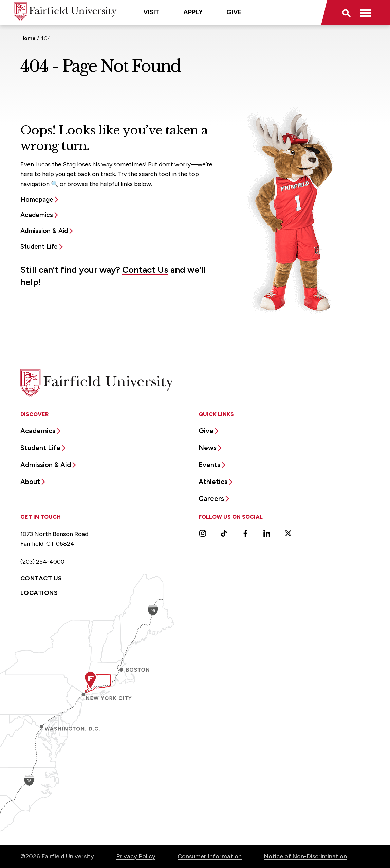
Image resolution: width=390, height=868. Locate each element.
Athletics (213, 482)
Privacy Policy (136, 856)
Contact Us (145, 270)
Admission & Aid (44, 231)
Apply (193, 12)
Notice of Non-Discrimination (305, 856)
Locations (39, 593)
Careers (211, 498)
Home (28, 38)
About (30, 482)
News (208, 448)
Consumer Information (210, 856)
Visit (151, 12)
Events (209, 465)
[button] (346, 13)
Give (234, 12)
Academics (37, 215)
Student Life (39, 247)
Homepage (37, 199)
